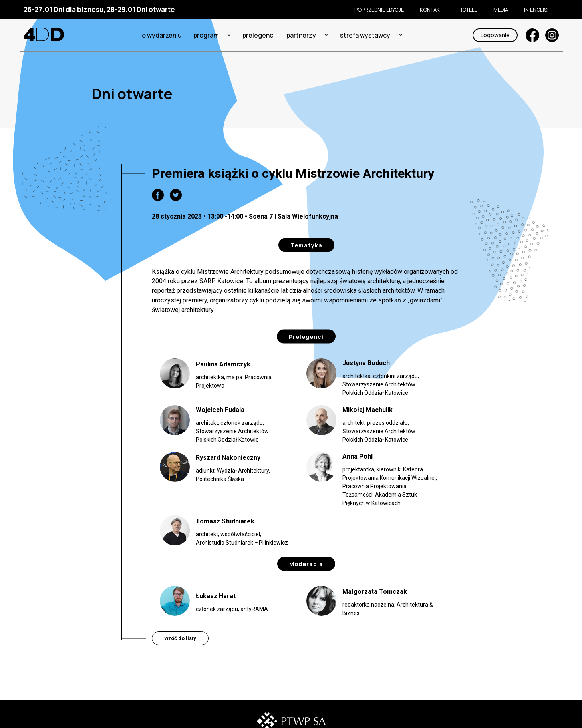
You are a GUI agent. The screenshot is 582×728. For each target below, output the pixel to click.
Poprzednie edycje (379, 10)
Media (501, 10)
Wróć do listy (180, 638)
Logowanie (495, 35)
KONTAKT (431, 10)
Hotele (468, 10)
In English (537, 10)
